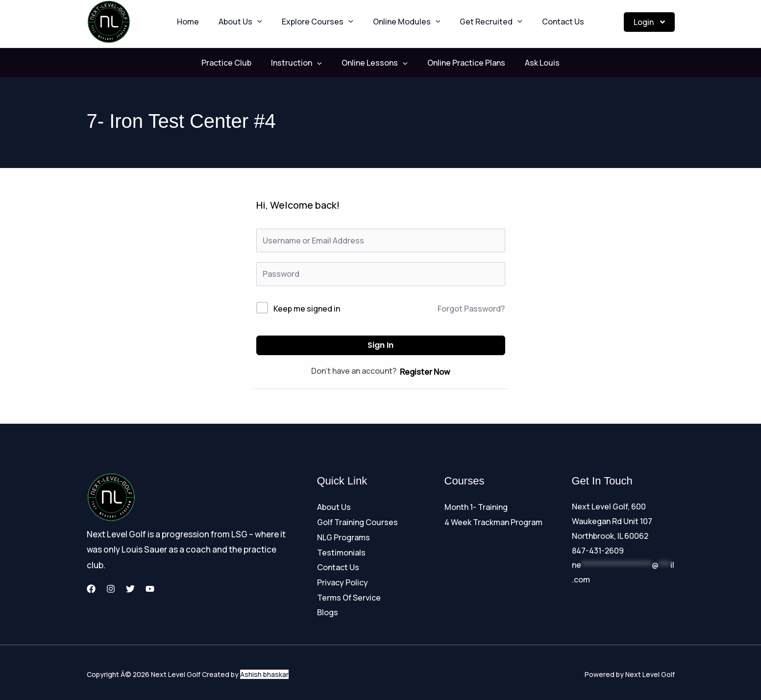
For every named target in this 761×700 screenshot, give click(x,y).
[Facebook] (91, 589)
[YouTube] (150, 589)
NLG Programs (344, 536)
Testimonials (341, 551)
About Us (334, 507)
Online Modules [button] (403, 22)
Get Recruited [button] (479, 22)
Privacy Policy (343, 579)
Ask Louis (523, 63)
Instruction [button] (306, 63)
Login (649, 22)
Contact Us (543, 22)
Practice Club (246, 63)
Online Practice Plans (456, 63)
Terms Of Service (349, 594)
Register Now (425, 372)
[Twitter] (130, 589)
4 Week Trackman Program (493, 521)
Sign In (380, 345)
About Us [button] (252, 22)
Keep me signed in (307, 309)
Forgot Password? (471, 309)
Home (208, 22)
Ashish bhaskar (264, 670)
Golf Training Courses (357, 521)
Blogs (328, 608)
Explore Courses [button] (321, 22)
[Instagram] (111, 589)
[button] (269, 22)
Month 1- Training (476, 507)
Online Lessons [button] (375, 63)
